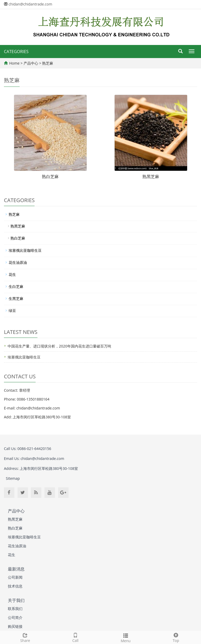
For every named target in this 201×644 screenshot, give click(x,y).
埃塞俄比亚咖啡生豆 (25, 250)
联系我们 (15, 609)
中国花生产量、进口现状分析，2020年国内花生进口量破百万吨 (59, 346)
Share (25, 637)
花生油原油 (18, 262)
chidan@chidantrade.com (30, 4)
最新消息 (16, 569)
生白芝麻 (16, 286)
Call (75, 637)
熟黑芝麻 (151, 176)
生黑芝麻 (16, 298)
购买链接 (15, 626)
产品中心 (31, 63)
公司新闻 (15, 577)
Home (14, 63)
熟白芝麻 (50, 176)
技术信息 (15, 586)
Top (176, 637)
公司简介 (15, 617)
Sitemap (13, 478)
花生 (12, 274)
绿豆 (12, 310)
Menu (126, 637)
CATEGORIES (16, 52)
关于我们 (16, 600)
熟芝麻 (47, 63)
